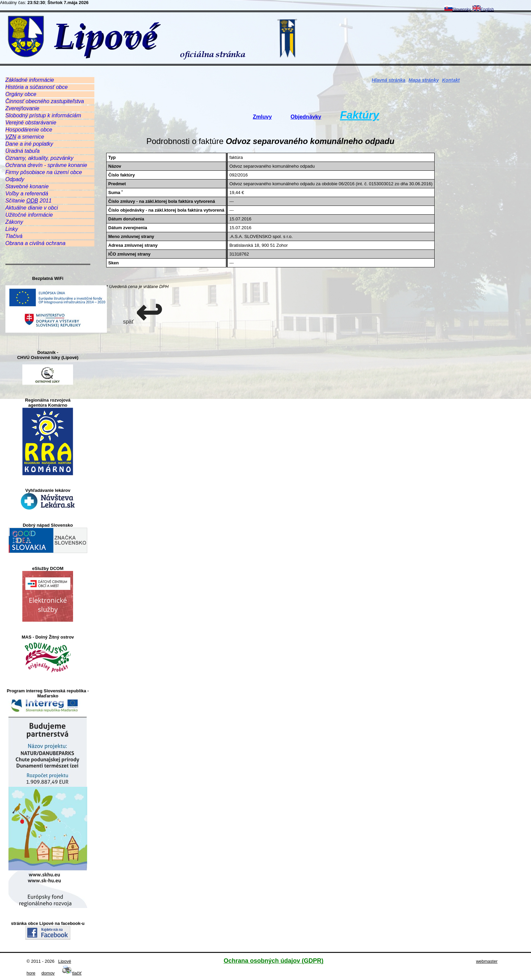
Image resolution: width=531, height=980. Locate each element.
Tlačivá (14, 236)
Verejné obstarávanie (31, 123)
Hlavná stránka (389, 80)
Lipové (65, 961)
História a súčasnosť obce (37, 87)
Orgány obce (21, 94)
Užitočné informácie (29, 215)
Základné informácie (30, 80)
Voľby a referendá (27, 194)
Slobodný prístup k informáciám (43, 115)
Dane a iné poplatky (29, 144)
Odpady (15, 179)
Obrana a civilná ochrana (36, 243)
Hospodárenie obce (29, 130)
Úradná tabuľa (22, 151)
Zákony (14, 222)
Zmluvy (262, 117)
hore (31, 973)
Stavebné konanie (27, 186)
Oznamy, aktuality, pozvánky (39, 158)
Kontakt (451, 80)
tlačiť (72, 973)
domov (48, 973)
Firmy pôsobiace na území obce (44, 172)
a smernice (25, 137)
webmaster (487, 961)
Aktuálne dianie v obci (32, 208)
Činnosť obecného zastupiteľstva (45, 101)
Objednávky (306, 117)
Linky (12, 229)
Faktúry (360, 115)
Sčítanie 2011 (29, 201)
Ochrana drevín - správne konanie (46, 165)
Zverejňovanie (22, 108)
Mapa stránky (424, 80)
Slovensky (458, 9)
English (483, 9)
